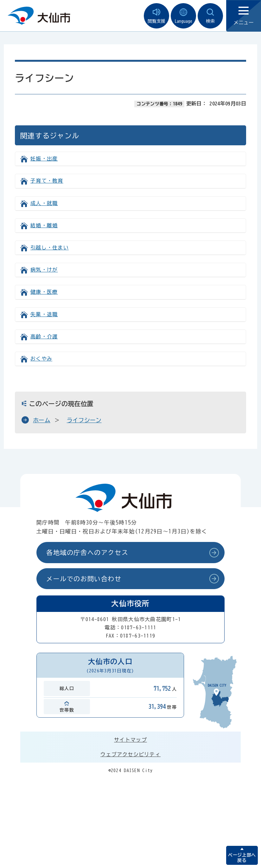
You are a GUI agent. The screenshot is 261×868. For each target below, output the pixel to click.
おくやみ (41, 359)
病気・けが (44, 270)
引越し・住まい (50, 248)
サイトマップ (130, 740)
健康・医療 (44, 292)
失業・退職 (44, 314)
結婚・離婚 (44, 225)
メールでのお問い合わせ (84, 579)
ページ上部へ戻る (242, 858)
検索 (210, 16)
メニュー (244, 16)
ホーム (42, 420)
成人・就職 (44, 203)
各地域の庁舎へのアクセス (87, 552)
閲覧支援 (156, 16)
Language (183, 16)
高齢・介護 (44, 337)
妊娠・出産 (44, 159)
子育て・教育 (47, 181)
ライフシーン (84, 420)
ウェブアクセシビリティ (130, 754)
